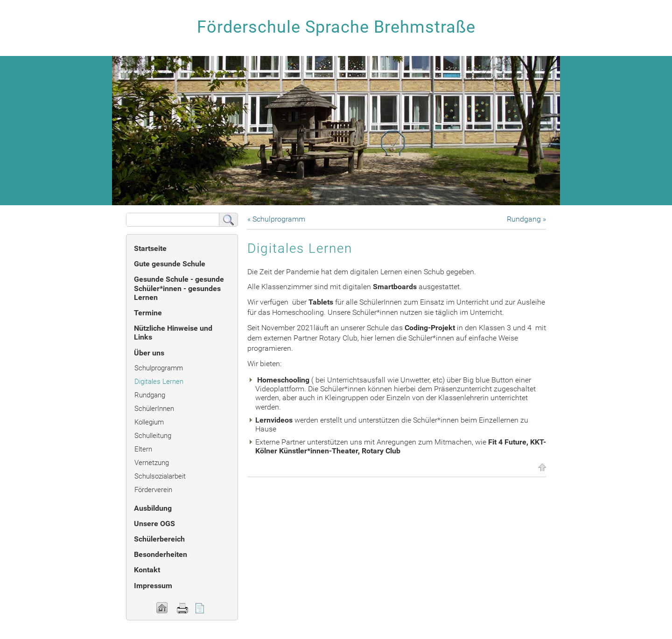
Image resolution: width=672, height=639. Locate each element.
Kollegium (149, 422)
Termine (148, 313)
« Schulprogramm (276, 219)
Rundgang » (526, 219)
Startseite (150, 248)
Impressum (153, 586)
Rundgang (150, 395)
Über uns (149, 353)
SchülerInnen (154, 409)
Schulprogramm (159, 368)
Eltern (143, 449)
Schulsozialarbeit (160, 476)
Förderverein (153, 490)
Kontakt (147, 570)
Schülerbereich (159, 539)
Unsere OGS (154, 524)
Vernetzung (152, 463)
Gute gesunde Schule (170, 264)
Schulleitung (153, 436)
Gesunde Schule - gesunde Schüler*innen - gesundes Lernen (179, 288)
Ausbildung (153, 508)
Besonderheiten (161, 554)
